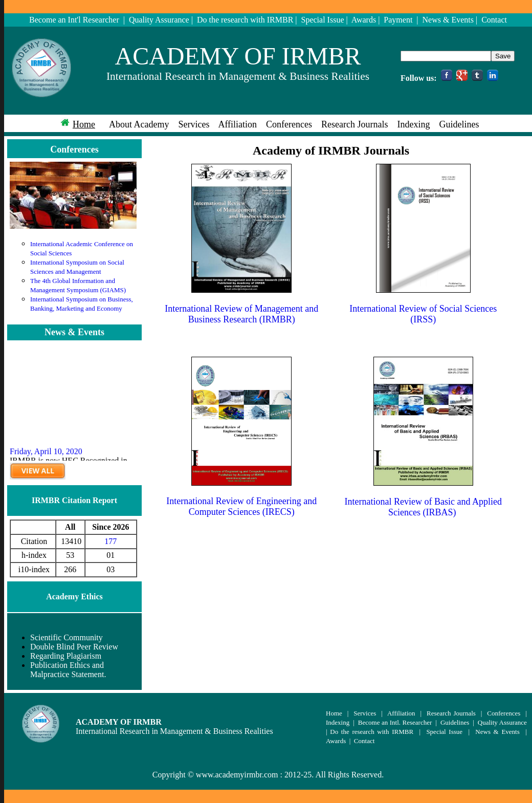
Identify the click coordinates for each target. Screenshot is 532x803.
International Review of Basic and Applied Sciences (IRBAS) (423, 507)
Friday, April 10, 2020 (46, 455)
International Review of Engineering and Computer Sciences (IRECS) (241, 506)
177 (110, 541)
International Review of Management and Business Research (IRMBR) (241, 314)
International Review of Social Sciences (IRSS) (423, 314)
